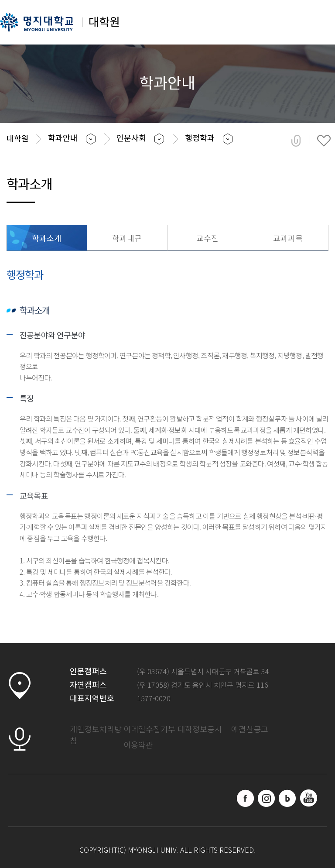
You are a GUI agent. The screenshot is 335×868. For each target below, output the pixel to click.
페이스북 (246, 798)
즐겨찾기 (324, 141)
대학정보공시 (200, 729)
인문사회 (131, 137)
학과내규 (127, 238)
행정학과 (200, 137)
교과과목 (288, 238)
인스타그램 (267, 798)
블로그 (287, 798)
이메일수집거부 (149, 729)
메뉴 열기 (316, 25)
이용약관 (138, 744)
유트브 (308, 798)
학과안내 (63, 137)
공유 (296, 141)
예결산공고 (250, 729)
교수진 (207, 238)
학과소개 (47, 238)
